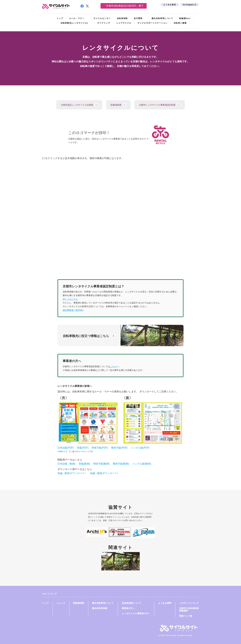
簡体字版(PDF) (100, 448)
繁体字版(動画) (121, 464)
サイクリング (104, 23)
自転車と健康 (180, 23)
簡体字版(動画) (102, 464)
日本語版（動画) (66, 464)
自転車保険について (132, 603)
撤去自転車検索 (100, 608)
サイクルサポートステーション (152, 23)
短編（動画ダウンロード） (105, 473)
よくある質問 (165, 603)
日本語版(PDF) (66, 448)
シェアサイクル (124, 23)
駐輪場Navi (185, 18)
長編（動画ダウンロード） (72, 473)
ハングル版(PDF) (140, 448)
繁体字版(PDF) (119, 448)
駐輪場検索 (79, 603)
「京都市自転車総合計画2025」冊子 (124, 6)
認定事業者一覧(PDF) (73, 310)
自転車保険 (122, 18)
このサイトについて (189, 603)
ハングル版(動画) (142, 464)
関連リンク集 (186, 616)
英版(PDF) (83, 448)
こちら (113, 366)
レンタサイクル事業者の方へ (136, 613)
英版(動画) (84, 464)
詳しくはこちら (70, 299)
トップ (60, 18)
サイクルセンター (102, 18)
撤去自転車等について (162, 18)
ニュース (61, 603)
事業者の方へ (128, 608)
